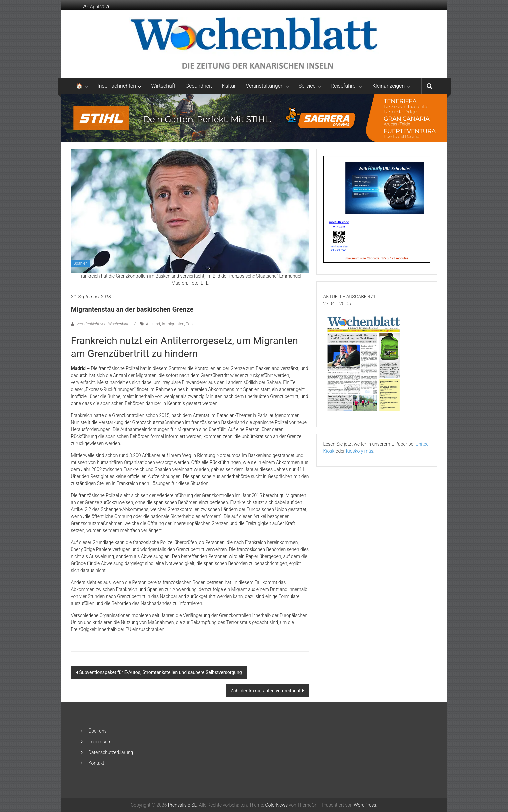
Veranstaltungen (264, 86)
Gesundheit (199, 86)
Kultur (229, 86)
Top (189, 324)
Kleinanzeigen (389, 86)
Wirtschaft (163, 86)
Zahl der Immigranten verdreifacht (266, 691)
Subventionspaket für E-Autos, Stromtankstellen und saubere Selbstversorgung (161, 672)
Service (307, 86)
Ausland (153, 324)
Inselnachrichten (117, 86)
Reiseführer (344, 86)
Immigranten (173, 324)
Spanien (81, 263)
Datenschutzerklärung (111, 752)
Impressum (100, 742)
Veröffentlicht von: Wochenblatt (103, 324)
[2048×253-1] (254, 118)
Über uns (97, 731)
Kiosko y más (360, 451)
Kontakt (96, 763)
